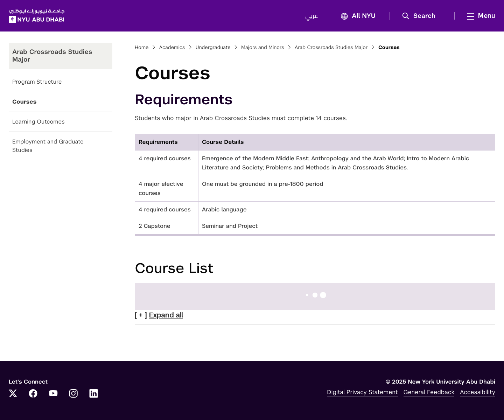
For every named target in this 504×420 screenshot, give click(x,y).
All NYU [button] (356, 16)
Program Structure (37, 82)
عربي (312, 16)
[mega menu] (479, 16)
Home (142, 48)
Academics (172, 48)
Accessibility (478, 392)
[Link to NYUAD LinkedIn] (94, 394)
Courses (24, 102)
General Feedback (429, 392)
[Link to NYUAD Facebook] (33, 394)
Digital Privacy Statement (362, 392)
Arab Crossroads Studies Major (331, 48)
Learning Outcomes (38, 122)
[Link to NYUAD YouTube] (53, 394)
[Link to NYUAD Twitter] (13, 394)
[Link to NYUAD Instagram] (73, 394)
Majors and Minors (263, 48)
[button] (421, 16)
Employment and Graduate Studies (48, 146)
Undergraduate (213, 48)
